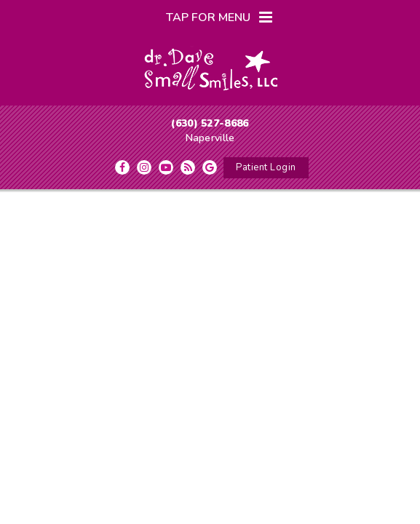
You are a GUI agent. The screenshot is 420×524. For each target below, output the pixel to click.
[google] (210, 167)
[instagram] (144, 167)
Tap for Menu (219, 17)
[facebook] (122, 167)
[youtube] (166, 167)
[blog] (188, 167)
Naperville (210, 138)
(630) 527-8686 (210, 123)
